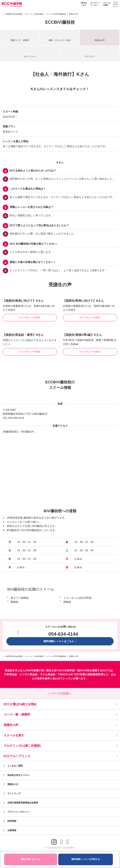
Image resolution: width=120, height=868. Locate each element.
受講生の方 (13, 784)
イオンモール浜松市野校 (77, 598)
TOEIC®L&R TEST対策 (72, 674)
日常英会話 (10, 674)
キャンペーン (30, 56)
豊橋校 (14, 602)
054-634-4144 (16, 418)
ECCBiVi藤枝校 (60, 22)
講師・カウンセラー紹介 (60, 40)
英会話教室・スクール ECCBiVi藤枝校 (50, 14)
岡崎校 (67, 602)
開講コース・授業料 (20, 40)
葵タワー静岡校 (20, 598)
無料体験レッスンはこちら (60, 641)
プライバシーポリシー (19, 812)
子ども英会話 (48, 674)
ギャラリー (90, 56)
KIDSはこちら (83, 4)
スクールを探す (105, 4)
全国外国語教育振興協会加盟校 (23, 803)
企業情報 (12, 830)
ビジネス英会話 (28, 674)
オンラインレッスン (94, 4)
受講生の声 (100, 40)
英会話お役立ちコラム (18, 775)
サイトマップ (14, 793)
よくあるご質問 (15, 766)
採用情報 (12, 821)
